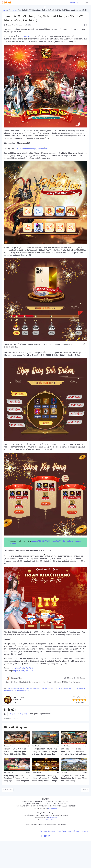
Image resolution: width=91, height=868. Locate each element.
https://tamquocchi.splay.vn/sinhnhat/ (33, 148)
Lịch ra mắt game (74, 831)
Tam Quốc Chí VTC (27, 36)
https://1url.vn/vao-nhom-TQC (25, 671)
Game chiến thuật (14, 688)
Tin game (12, 10)
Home (4, 10)
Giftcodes (85, 831)
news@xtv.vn (53, 808)
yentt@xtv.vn (52, 818)
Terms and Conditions (48, 831)
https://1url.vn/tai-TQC (24, 668)
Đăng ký (12, 714)
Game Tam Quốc (35, 688)
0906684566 (50, 820)
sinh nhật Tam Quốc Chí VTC (51, 688)
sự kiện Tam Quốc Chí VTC (70, 688)
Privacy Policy (61, 831)
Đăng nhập (75, 3)
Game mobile (25, 688)
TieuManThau (17, 678)
